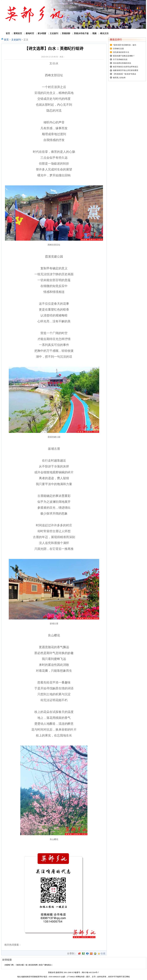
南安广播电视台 (45, 965)
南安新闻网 (33, 965)
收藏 (103, 954)
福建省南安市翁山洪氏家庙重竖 (126, 70)
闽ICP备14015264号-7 (90, 972)
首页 (6, 40)
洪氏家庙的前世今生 (121, 52)
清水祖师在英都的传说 (122, 63)
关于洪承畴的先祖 (120, 59)
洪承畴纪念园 (118, 49)
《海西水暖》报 (21, 965)
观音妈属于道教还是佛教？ (124, 56)
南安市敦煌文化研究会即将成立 (126, 67)
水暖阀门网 (9, 965)
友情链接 (7, 960)
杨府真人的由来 (119, 78)
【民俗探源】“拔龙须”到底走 (125, 74)
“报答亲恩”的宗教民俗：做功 (125, 45)
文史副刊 (16, 40)
